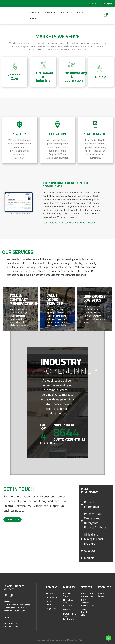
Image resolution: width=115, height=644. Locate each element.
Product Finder (102, 595)
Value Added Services (85, 613)
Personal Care (67, 595)
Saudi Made (49, 604)
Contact (34, 18)
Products (81, 12)
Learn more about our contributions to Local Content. (69, 223)
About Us (50, 593)
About (35, 12)
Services (66, 12)
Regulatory (51, 610)
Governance (51, 598)
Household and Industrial (68, 603)
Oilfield (67, 611)
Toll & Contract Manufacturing (86, 603)
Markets (50, 12)
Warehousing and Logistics (86, 595)
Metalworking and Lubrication (68, 618)
